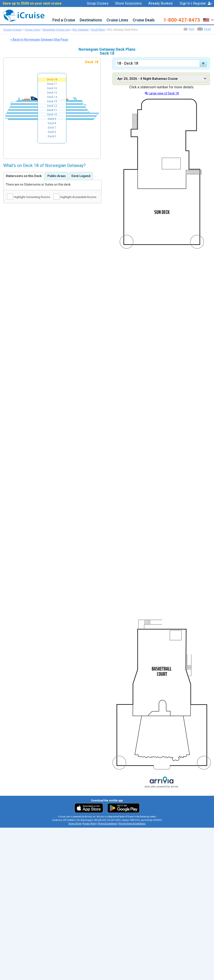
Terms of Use (75, 824)
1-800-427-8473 (182, 20)
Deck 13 (52, 101)
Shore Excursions (128, 3)
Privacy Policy (90, 824)
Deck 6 (52, 132)
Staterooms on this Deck (24, 176)
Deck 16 (52, 88)
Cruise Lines (117, 20)
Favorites (163, 9)
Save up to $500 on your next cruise (32, 3)
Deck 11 (52, 110)
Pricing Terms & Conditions (132, 824)
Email (207, 29)
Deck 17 (52, 84)
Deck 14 (52, 97)
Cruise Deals (144, 20)
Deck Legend (81, 176)
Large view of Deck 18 (164, 93)
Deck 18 (52, 80)
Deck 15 (52, 93)
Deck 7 (52, 128)
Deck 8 (52, 123)
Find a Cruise (64, 20)
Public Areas (57, 176)
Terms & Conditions (108, 824)
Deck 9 (52, 119)
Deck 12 (52, 106)
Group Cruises (98, 3)
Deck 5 (52, 136)
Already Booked (160, 3)
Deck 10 (52, 115)
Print (191, 29)
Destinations (91, 20)
